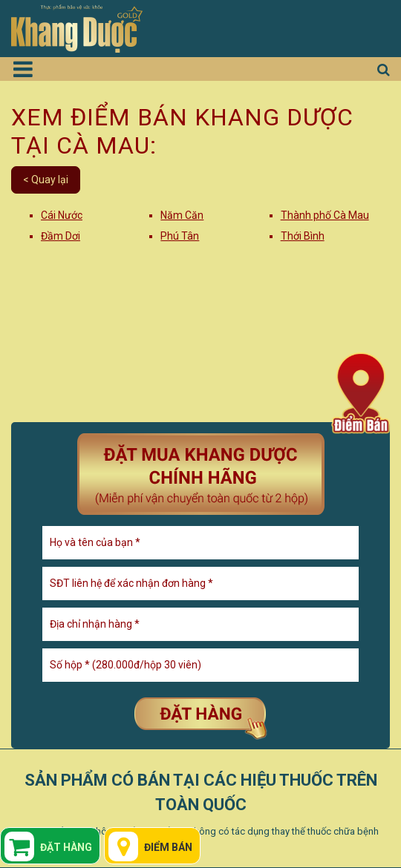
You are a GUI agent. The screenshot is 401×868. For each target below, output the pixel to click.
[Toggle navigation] (29, 69)
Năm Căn (182, 215)
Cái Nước (62, 215)
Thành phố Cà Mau (325, 215)
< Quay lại (46, 180)
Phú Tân (180, 236)
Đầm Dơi (61, 236)
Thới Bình (303, 236)
